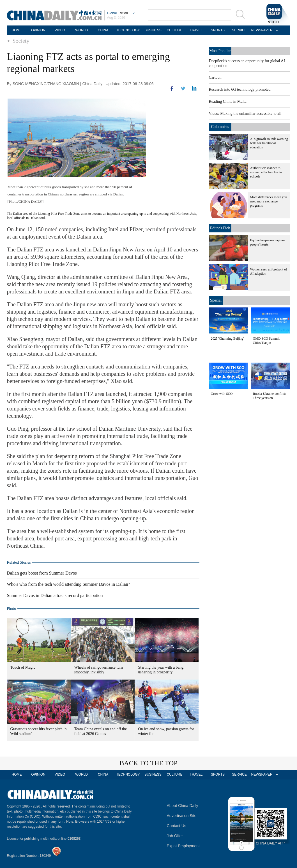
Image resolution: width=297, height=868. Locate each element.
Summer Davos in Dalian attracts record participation (55, 595)
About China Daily (183, 806)
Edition (118, 13)
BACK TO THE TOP (148, 763)
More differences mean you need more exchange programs (269, 201)
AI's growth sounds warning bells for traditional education (269, 143)
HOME (17, 30)
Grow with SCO (222, 394)
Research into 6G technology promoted (240, 89)
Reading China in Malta (228, 102)
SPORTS (218, 30)
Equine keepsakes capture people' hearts (268, 242)
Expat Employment (183, 846)
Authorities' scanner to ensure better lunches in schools (266, 172)
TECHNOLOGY (128, 30)
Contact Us (177, 826)
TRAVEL (196, 30)
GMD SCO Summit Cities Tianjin (266, 341)
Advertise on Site (182, 816)
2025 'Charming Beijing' (227, 339)
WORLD (81, 30)
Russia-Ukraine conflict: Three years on (270, 396)
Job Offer (175, 836)
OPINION (38, 30)
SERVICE (239, 30)
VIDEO (60, 30)
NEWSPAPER (261, 30)
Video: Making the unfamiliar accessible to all (245, 114)
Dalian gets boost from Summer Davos (42, 573)
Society (21, 41)
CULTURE (175, 30)
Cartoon (215, 77)
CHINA (103, 30)
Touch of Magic (23, 667)
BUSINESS (153, 30)
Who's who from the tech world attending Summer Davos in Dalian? (69, 584)
